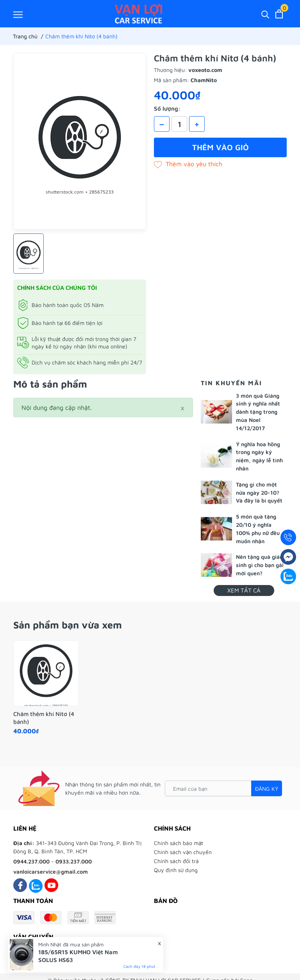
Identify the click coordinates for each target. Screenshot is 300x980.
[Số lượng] (179, 124)
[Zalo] (36, 885)
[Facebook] (20, 885)
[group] (80, 141)
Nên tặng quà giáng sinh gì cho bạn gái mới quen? (261, 565)
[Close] (182, 407)
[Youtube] (51, 885)
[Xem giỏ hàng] (279, 14)
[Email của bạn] (223, 788)
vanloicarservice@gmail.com (51, 871)
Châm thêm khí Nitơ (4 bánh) (44, 718)
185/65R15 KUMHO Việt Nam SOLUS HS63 (78, 956)
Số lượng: (167, 109)
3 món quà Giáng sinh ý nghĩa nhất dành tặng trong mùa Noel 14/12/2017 (258, 412)
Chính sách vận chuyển (183, 852)
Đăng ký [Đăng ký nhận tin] (267, 789)
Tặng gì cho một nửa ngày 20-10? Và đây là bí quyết (259, 493)
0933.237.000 (74, 861)
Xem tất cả (244, 590)
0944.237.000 (31, 861)
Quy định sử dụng (176, 870)
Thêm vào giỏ (221, 147)
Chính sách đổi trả (176, 861)
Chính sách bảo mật (179, 843)
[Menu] (18, 14)
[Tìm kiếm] (265, 14)
